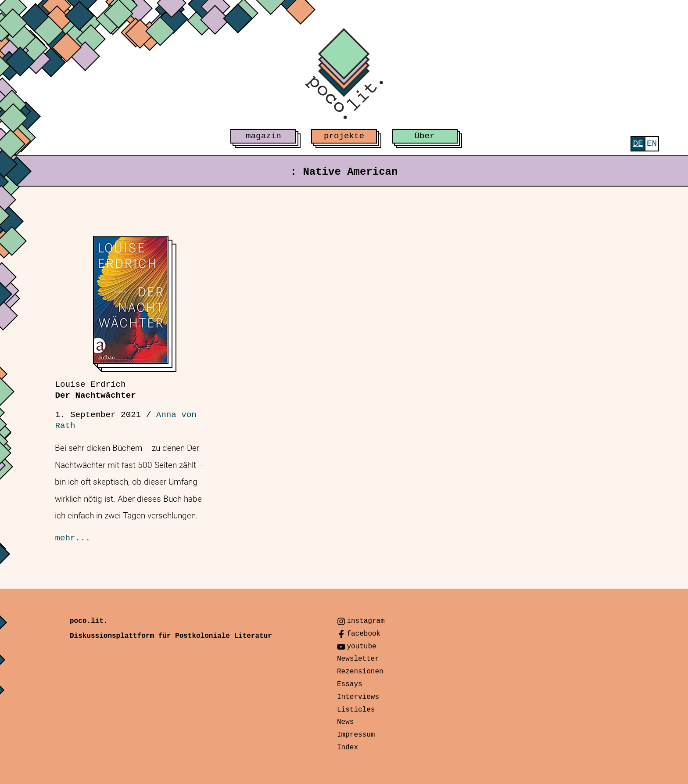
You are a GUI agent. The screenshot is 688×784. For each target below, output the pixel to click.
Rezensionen (360, 672)
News (345, 722)
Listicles (356, 710)
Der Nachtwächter (95, 390)
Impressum (356, 735)
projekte (344, 136)
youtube (361, 647)
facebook (364, 634)
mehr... (73, 538)
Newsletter (358, 659)
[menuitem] (638, 144)
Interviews (358, 697)
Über (425, 136)
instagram (365, 621)
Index (348, 748)
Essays (350, 684)
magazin (263, 136)
